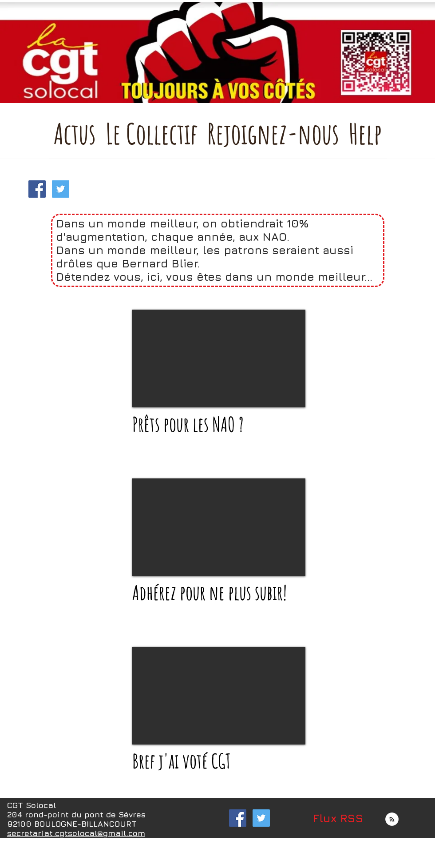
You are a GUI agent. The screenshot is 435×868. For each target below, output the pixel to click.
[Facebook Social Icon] (37, 189)
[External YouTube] (219, 358)
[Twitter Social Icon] (61, 189)
